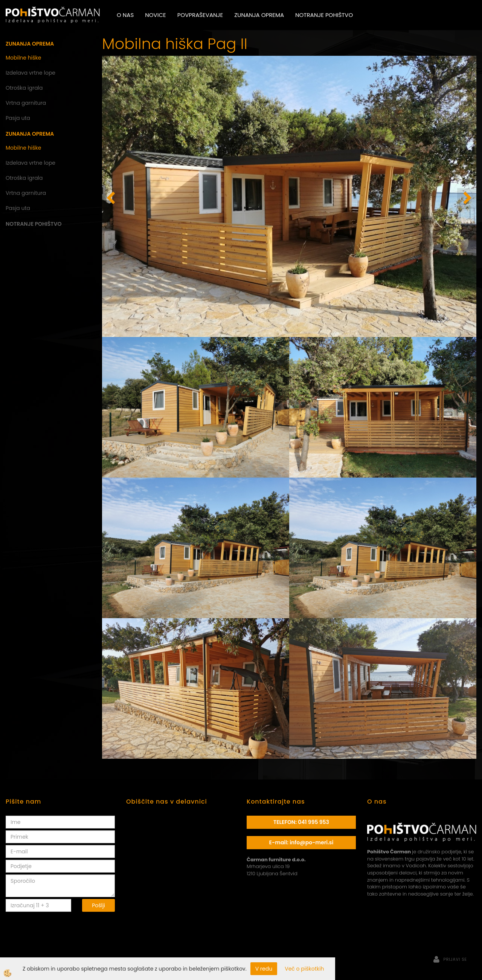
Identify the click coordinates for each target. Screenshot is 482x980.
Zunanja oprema (259, 15)
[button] (467, 199)
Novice (155, 15)
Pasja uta (18, 118)
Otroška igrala (24, 88)
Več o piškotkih (304, 969)
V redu (264, 969)
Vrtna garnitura (26, 103)
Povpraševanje (200, 15)
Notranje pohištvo (324, 15)
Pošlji (98, 905)
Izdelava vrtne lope (31, 73)
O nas (125, 15)
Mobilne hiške (23, 58)
